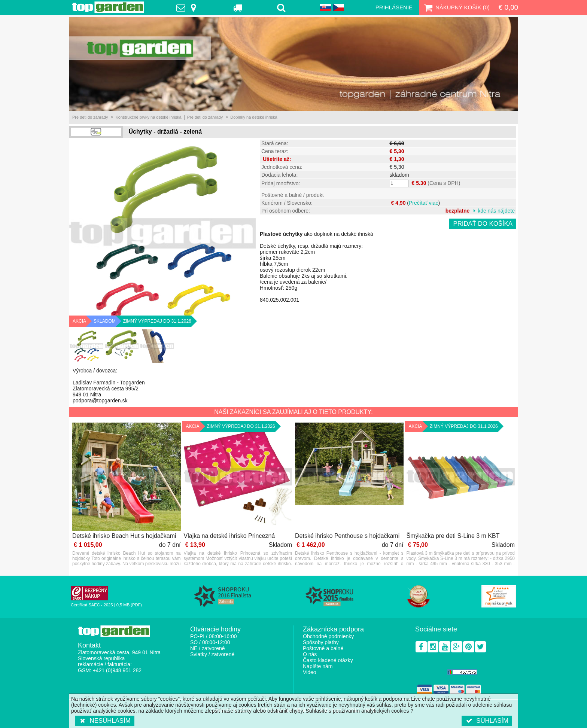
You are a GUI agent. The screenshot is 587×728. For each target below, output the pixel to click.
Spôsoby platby (321, 642)
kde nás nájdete (496, 211)
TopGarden (108, 7)
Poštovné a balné (323, 648)
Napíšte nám (318, 666)
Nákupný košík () (456, 7)
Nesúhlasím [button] (105, 721)
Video (310, 672)
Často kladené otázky (328, 660)
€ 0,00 (508, 7)
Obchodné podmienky (328, 636)
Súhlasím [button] (487, 721)
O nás (310, 654)
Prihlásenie (394, 7)
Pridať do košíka (483, 224)
